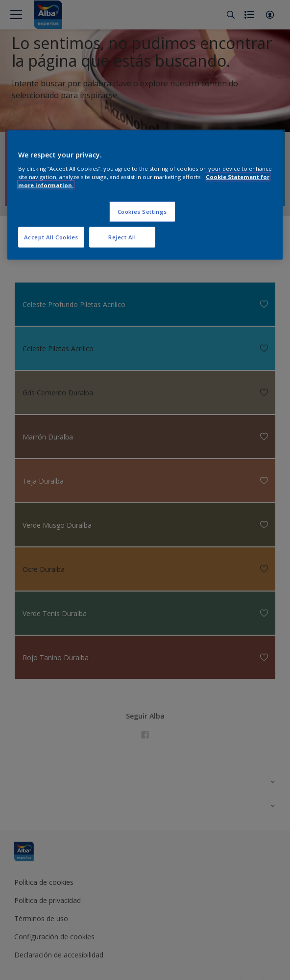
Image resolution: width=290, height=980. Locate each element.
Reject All (122, 237)
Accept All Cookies (51, 237)
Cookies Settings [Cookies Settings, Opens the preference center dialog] (142, 212)
